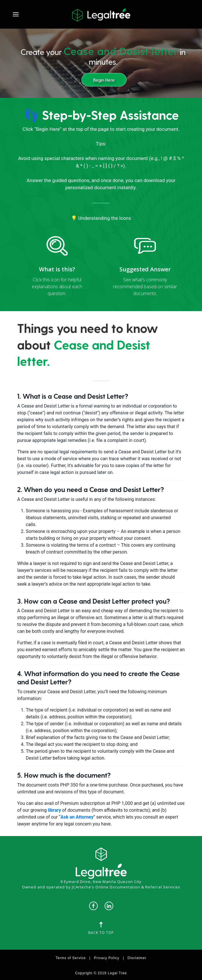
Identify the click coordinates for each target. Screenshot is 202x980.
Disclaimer (137, 958)
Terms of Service (71, 958)
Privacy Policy (107, 958)
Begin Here (104, 80)
